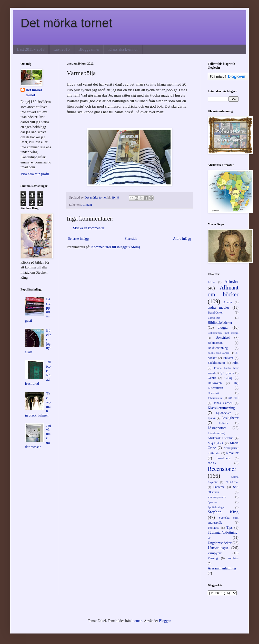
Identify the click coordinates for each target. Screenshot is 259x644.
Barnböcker (215, 313)
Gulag (228, 378)
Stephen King (223, 512)
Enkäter (228, 358)
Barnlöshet (214, 318)
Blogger (165, 621)
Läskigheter (230, 418)
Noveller (232, 453)
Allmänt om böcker (223, 291)
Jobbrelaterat (215, 398)
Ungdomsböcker (220, 543)
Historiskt (213, 393)
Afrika (211, 282)
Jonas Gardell (223, 403)
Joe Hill (233, 398)
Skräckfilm (232, 482)
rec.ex (212, 463)
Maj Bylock (216, 443)
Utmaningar (218, 548)
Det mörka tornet (66, 23)
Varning (213, 558)
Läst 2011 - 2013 (31, 49)
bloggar (223, 328)
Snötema (219, 487)
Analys (228, 302)
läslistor (223, 423)
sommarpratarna (217, 497)
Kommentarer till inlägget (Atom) (116, 247)
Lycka (212, 418)
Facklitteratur (216, 363)
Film (235, 363)
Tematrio (213, 528)
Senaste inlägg (78, 239)
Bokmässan (215, 343)
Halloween (215, 383)
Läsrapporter (217, 428)
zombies (233, 558)
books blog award (219, 353)
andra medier (218, 308)
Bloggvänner (89, 49)
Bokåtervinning (218, 348)
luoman (137, 621)
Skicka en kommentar (89, 228)
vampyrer (215, 553)
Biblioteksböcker (220, 323)
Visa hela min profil (35, 174)
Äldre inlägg (182, 239)
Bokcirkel (222, 337)
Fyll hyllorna (227, 373)
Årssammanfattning (222, 568)
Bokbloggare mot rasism (223, 333)
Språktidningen (216, 507)
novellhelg (223, 458)
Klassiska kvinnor (123, 49)
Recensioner (222, 469)
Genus (212, 378)
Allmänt (87, 205)
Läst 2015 (62, 49)
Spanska (212, 502)
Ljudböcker (223, 413)
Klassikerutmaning (221, 408)
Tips (230, 528)
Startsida (131, 239)
